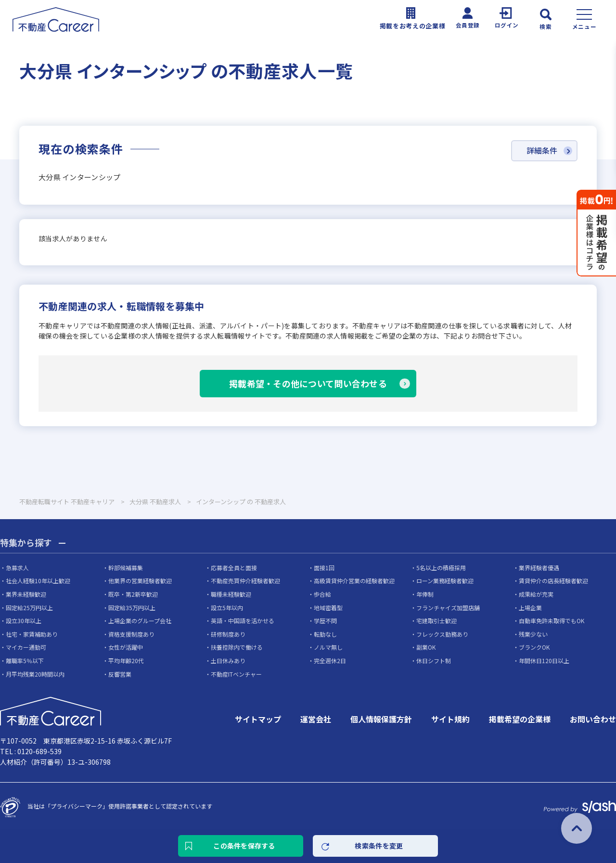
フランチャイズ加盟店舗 (448, 608)
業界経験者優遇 (539, 568)
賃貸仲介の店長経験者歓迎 (553, 581)
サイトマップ (258, 719)
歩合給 (322, 594)
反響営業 (120, 674)
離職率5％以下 (25, 660)
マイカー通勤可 (26, 647)
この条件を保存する (244, 846)
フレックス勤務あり (442, 634)
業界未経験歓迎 (26, 594)
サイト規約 (450, 719)
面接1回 (324, 568)
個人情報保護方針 (381, 719)
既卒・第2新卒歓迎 (133, 594)
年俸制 (425, 594)
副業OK (426, 647)
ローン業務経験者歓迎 (445, 581)
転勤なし (325, 634)
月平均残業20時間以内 (35, 674)
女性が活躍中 (126, 647)
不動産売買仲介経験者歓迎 (245, 581)
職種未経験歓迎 (231, 594)
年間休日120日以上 (544, 660)
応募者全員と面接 (234, 568)
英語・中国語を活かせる (243, 621)
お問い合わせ (593, 719)
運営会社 (316, 719)
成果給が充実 (536, 594)
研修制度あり (228, 634)
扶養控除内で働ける (237, 647)
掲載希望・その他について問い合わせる (308, 383)
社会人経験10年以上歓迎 (38, 581)
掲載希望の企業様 (520, 719)
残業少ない (533, 634)
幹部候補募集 (126, 568)
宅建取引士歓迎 (436, 621)
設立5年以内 (227, 608)
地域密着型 (328, 608)
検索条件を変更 (379, 846)
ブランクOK (534, 647)
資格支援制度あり (131, 634)
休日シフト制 (434, 660)
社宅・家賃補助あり (32, 634)
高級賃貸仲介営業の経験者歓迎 (354, 581)
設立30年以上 (24, 621)
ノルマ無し (328, 647)
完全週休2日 (330, 660)
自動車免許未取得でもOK (552, 621)
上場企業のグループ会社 (140, 621)
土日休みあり (228, 660)
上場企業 (530, 608)
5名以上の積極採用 (441, 568)
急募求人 (17, 568)
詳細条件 (542, 151)
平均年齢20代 (126, 660)
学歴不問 (325, 621)
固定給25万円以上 (29, 608)
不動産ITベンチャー (236, 674)
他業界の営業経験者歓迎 (140, 581)
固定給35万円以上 (132, 608)
